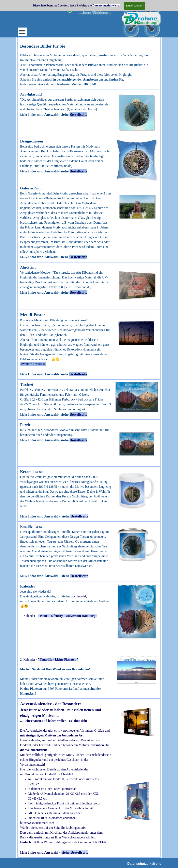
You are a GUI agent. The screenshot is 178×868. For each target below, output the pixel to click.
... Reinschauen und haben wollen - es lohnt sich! (54, 721)
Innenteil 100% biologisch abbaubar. (52, 818)
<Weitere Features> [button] (33, 364)
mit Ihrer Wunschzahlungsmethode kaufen (64, 842)
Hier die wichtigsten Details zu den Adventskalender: (55, 769)
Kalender (29, 616)
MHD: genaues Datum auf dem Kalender (55, 813)
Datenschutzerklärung (144, 864)
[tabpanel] (89, 65)
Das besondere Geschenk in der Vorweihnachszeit (61, 808)
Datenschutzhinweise (106, 5)
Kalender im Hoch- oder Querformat (52, 789)
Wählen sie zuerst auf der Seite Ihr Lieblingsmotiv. (53, 828)
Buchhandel (78, 596)
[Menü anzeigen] (22, 32)
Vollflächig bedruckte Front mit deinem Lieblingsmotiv (64, 803)
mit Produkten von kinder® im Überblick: (47, 774)
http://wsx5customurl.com (37, 823)
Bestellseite (78, 114)
